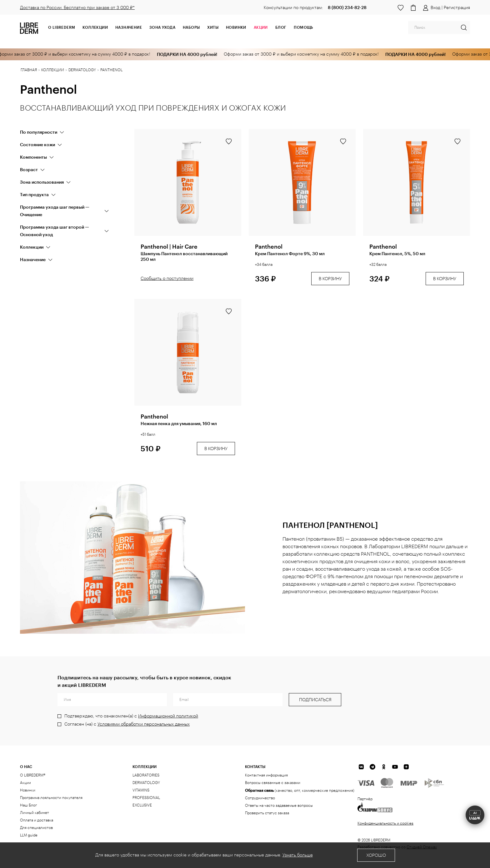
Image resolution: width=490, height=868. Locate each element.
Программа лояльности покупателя (51, 798)
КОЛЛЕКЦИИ (145, 766)
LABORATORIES (146, 775)
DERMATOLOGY (146, 783)
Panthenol (269, 246)
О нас (26, 766)
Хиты (213, 27)
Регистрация (457, 8)
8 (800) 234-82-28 (347, 7)
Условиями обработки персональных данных (144, 724)
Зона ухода (162, 27)
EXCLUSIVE (142, 805)
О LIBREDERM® (33, 775)
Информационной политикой (168, 716)
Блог (281, 27)
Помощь (303, 27)
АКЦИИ (261, 27)
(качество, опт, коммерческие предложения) (300, 790)
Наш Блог (28, 805)
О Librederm (62, 27)
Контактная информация (266, 775)
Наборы (191, 27)
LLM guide (29, 835)
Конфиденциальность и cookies (385, 823)
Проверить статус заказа (267, 813)
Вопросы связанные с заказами (273, 783)
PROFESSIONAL (146, 798)
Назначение (129, 27)
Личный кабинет (35, 813)
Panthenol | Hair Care (169, 246)
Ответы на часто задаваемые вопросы (279, 806)
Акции (25, 783)
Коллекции (95, 27)
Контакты (255, 766)
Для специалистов (36, 828)
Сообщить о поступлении (167, 279)
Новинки (236, 27)
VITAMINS (141, 790)
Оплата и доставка (37, 820)
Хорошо (376, 856)
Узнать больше (298, 855)
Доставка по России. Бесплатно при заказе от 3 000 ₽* (77, 8)
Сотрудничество (260, 798)
